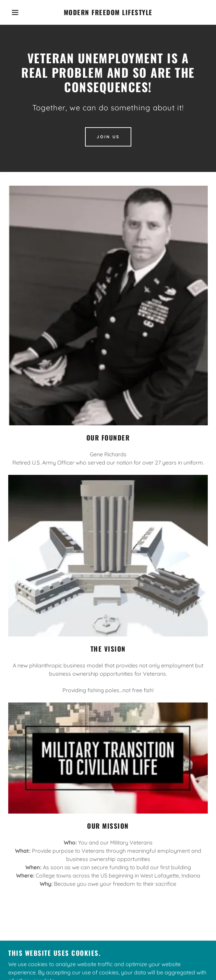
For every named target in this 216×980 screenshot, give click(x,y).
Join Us (108, 137)
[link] (108, 12)
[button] (15, 12)
